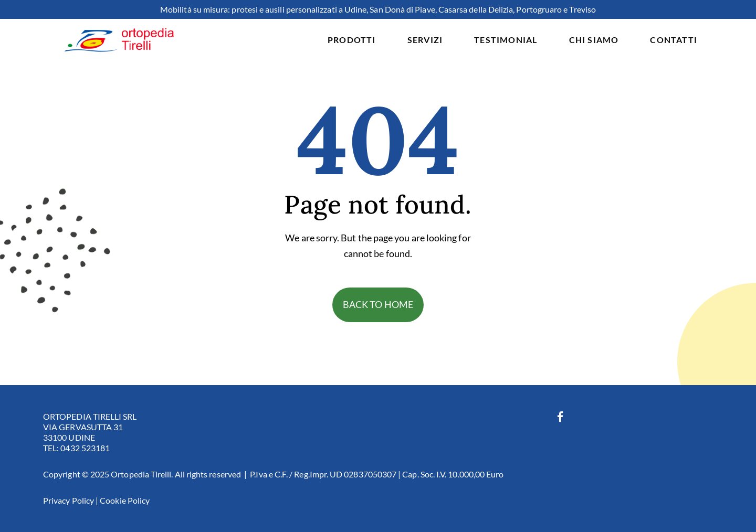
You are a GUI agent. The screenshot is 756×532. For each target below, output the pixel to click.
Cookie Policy (125, 500)
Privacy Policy (69, 500)
